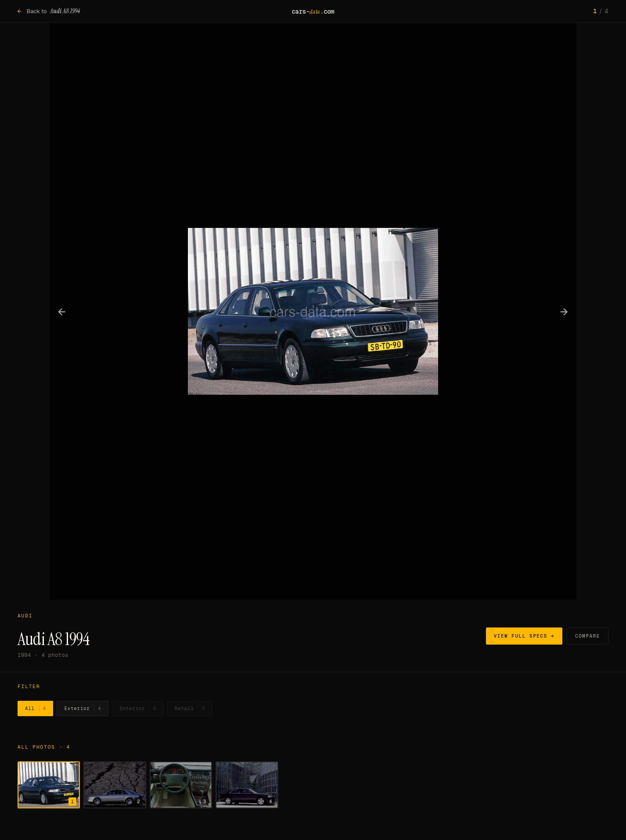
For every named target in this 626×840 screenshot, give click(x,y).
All (35, 709)
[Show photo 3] (181, 785)
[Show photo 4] (247, 785)
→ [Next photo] (564, 311)
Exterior (83, 709)
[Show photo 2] (115, 785)
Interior (138, 709)
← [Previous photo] (62, 311)
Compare (588, 636)
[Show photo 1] (49, 785)
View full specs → (524, 636)
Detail (190, 709)
